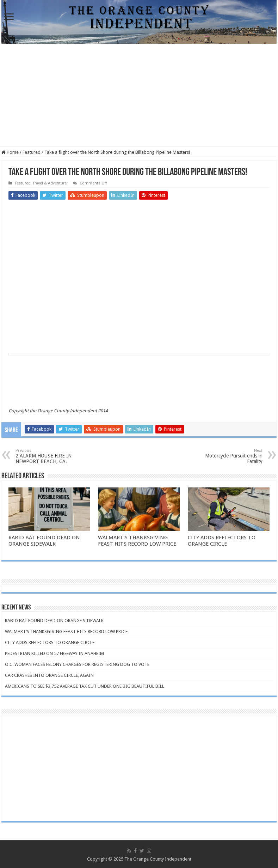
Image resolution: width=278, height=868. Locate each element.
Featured (32, 152)
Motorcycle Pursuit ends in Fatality (226, 456)
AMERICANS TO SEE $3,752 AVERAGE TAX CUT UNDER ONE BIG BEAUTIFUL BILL (85, 686)
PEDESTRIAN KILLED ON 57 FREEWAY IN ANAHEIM (54, 653)
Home (10, 152)
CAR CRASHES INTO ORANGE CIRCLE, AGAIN (49, 675)
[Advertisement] (139, 97)
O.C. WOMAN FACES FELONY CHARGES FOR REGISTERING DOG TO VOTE (77, 664)
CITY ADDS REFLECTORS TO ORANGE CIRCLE (222, 541)
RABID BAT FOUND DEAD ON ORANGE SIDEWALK (44, 541)
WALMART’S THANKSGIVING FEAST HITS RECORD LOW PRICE (137, 541)
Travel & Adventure (50, 183)
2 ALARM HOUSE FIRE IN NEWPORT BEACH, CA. (52, 456)
